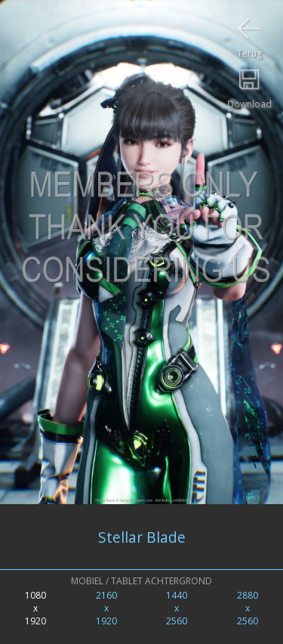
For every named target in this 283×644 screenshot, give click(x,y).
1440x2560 (177, 608)
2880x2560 (248, 608)
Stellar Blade (142, 537)
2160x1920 (106, 608)
